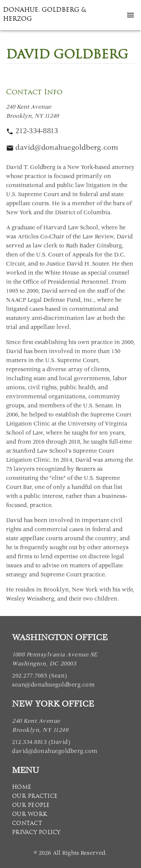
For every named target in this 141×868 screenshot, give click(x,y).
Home (22, 787)
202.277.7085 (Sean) (40, 676)
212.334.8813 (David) (41, 743)
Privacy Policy (36, 832)
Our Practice (35, 796)
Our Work (30, 814)
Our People (31, 805)
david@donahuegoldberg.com (55, 752)
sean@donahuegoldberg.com (53, 685)
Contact (27, 823)
